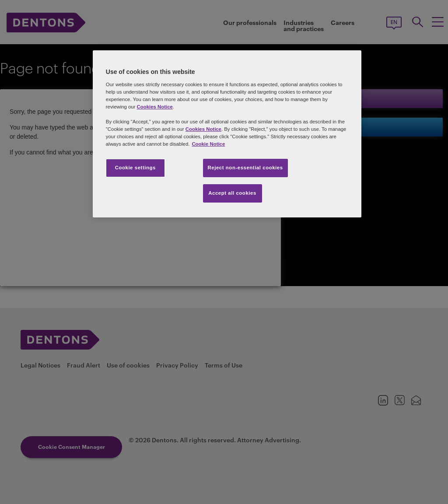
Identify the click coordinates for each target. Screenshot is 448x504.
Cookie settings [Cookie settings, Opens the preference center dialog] (135, 168)
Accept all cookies (232, 193)
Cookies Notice (155, 107)
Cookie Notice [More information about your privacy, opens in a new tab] (208, 144)
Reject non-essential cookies (245, 168)
